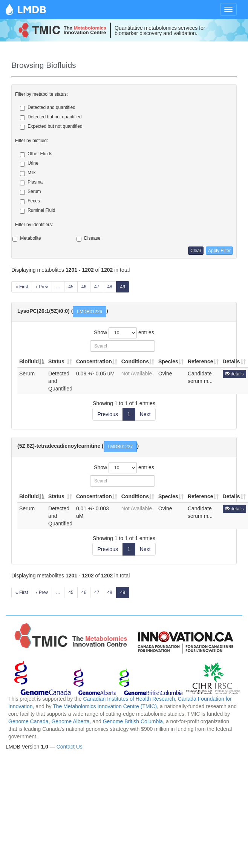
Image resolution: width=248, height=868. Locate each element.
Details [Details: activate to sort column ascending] (231, 361)
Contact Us (70, 747)
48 (109, 287)
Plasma (31, 182)
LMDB (32, 9)
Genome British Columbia (133, 721)
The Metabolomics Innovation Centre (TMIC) (105, 706)
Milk (28, 173)
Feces (30, 201)
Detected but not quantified (51, 117)
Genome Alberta (70, 721)
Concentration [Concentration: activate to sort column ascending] (94, 361)
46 (84, 287)
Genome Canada (28, 721)
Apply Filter (219, 251)
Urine (29, 164)
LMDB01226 (90, 312)
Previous (107, 414)
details (234, 374)
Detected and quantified (48, 108)
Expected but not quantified (51, 127)
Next (145, 414)
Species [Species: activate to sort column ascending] (168, 361)
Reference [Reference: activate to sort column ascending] (201, 361)
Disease (92, 239)
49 (123, 287)
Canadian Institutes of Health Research (129, 699)
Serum (30, 192)
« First (22, 287)
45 (71, 287)
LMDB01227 (120, 447)
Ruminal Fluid (38, 211)
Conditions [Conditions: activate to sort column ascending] (135, 361)
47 (97, 287)
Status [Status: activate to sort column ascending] (56, 361)
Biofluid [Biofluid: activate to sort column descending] (29, 361)
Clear (196, 251)
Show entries (124, 333)
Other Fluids (36, 154)
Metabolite (30, 239)
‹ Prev (42, 287)
